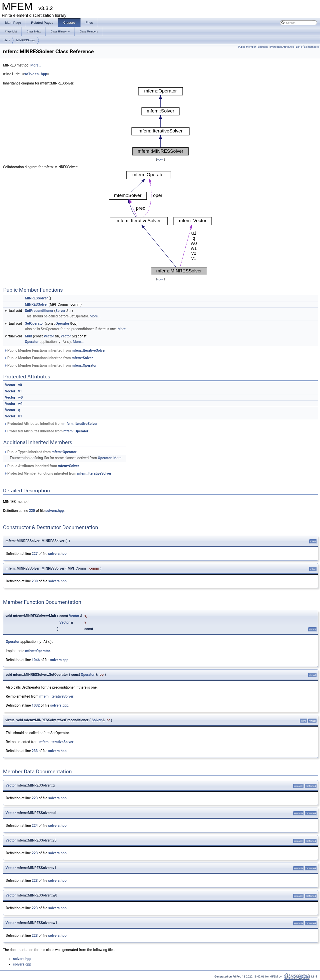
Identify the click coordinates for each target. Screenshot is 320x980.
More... (36, 65)
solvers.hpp (35, 74)
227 (35, 553)
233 (35, 750)
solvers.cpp (59, 659)
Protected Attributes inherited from (51, 423)
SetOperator (34, 323)
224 (35, 825)
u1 (20, 416)
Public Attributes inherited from (42, 466)
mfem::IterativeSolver (89, 350)
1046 (36, 659)
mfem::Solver (82, 358)
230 (35, 581)
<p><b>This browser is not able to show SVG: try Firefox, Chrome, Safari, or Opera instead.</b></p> (160, 121)
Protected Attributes (282, 47)
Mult (29, 336)
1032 (36, 705)
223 (35, 798)
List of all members (307, 47)
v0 (20, 385)
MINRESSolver (26, 40)
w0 (20, 397)
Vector (49, 336)
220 (32, 510)
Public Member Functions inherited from (55, 350)
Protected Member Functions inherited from (58, 473)
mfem (6, 40)
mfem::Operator (84, 365)
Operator (62, 323)
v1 (20, 391)
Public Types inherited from (40, 452)
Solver (60, 311)
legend (160, 159)
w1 (20, 403)
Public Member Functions (253, 47)
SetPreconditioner (39, 311)
